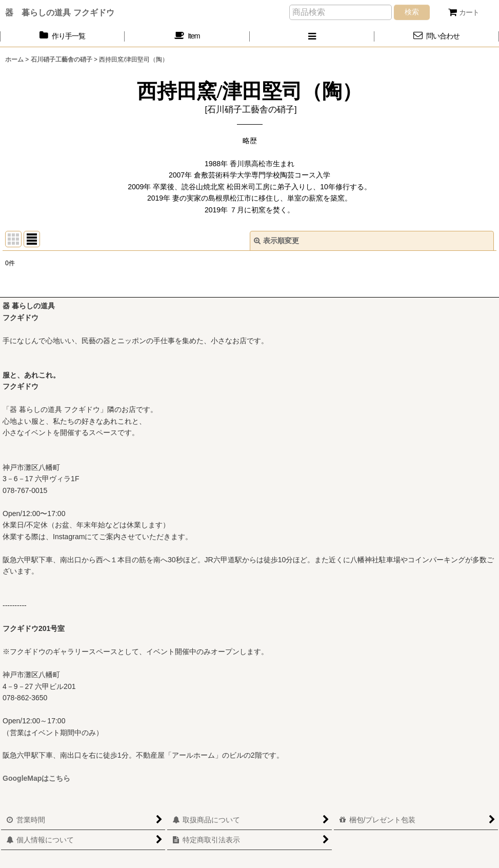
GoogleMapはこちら (36, 778)
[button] (312, 36)
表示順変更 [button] (276, 241)
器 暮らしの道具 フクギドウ (60, 12)
